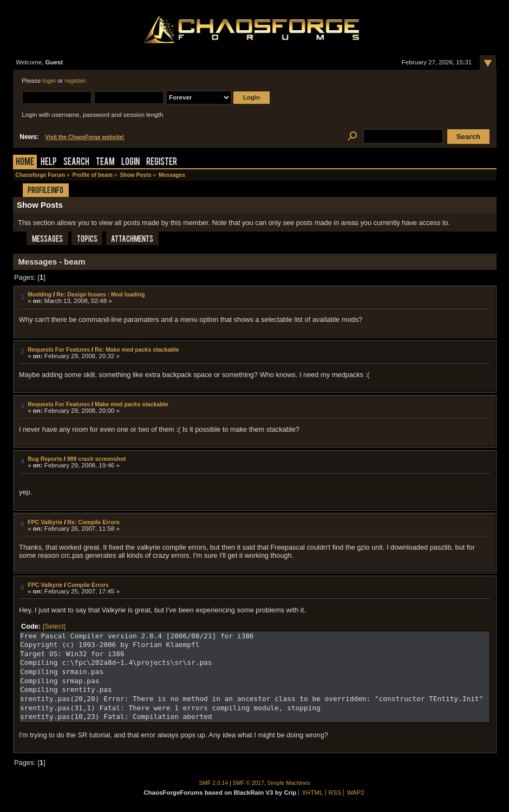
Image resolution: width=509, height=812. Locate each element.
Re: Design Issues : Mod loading (100, 294)
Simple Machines (289, 783)
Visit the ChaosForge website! (85, 137)
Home (25, 163)
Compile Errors (88, 585)
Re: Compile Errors (93, 522)
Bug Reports (45, 459)
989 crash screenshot (97, 459)
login (49, 81)
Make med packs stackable (132, 404)
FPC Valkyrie (45, 522)
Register (162, 163)
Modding (40, 294)
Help (49, 163)
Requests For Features (59, 349)
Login (130, 163)
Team (105, 163)
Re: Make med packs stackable (137, 349)
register (75, 81)
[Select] (54, 626)
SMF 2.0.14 (214, 783)
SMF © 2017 (249, 783)
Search (76, 163)
